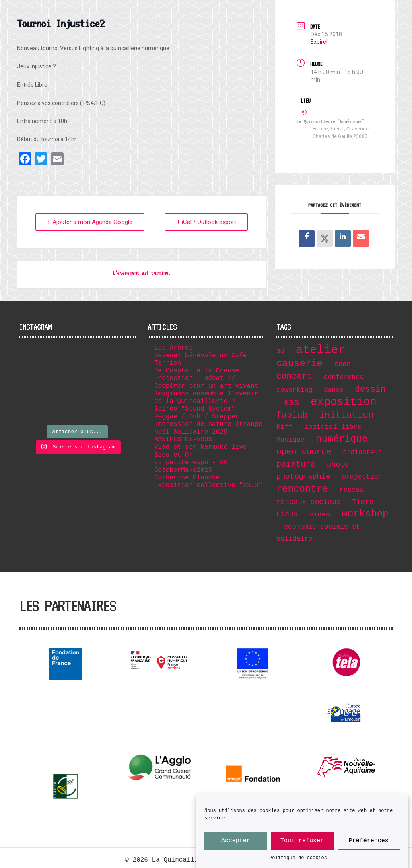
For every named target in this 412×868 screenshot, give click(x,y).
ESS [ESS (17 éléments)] (291, 403)
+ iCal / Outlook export (206, 222)
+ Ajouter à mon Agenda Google (90, 222)
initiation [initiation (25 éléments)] (347, 415)
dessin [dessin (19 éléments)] (370, 389)
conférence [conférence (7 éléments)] (344, 377)
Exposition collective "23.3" (208, 485)
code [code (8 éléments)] (343, 364)
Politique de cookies (298, 860)
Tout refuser (302, 842)
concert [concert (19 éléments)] (294, 376)
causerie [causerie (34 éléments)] (300, 363)
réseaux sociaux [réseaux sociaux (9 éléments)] (309, 502)
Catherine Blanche (187, 478)
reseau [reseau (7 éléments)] (352, 490)
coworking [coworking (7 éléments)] (294, 390)
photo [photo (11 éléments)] (338, 465)
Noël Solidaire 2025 (191, 432)
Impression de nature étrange (208, 424)
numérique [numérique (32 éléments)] (342, 439)
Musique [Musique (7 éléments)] (290, 440)
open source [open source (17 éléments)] (304, 452)
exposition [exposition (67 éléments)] (344, 402)
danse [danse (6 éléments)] (334, 390)
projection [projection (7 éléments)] (362, 477)
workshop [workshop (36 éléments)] (365, 514)
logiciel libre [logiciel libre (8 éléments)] (333, 427)
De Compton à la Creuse (197, 371)
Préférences (369, 842)
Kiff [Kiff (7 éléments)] (284, 427)
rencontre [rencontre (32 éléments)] (302, 489)
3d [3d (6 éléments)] (280, 352)
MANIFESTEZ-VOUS (183, 440)
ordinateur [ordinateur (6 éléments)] (362, 453)
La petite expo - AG (191, 463)
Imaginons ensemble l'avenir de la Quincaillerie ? (206, 398)
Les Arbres (173, 348)
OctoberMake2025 (183, 470)
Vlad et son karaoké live (200, 447)
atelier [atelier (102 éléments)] (320, 350)
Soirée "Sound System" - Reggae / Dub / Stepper (199, 413)
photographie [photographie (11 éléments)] (303, 477)
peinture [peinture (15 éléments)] (296, 464)
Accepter (236, 842)
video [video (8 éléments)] (320, 515)
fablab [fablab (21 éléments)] (292, 415)
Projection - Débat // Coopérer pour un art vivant (206, 382)
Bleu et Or (173, 455)
